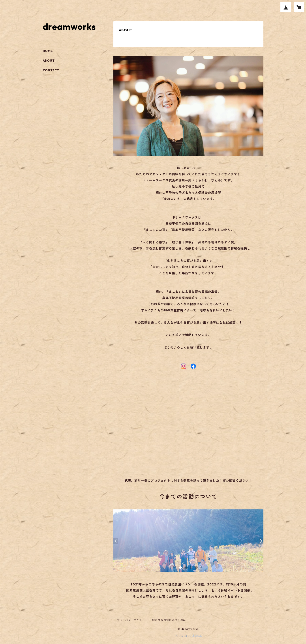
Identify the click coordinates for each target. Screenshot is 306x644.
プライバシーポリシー (131, 620)
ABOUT (49, 61)
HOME (48, 51)
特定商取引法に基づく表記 (169, 620)
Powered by (188, 636)
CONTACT (51, 70)
